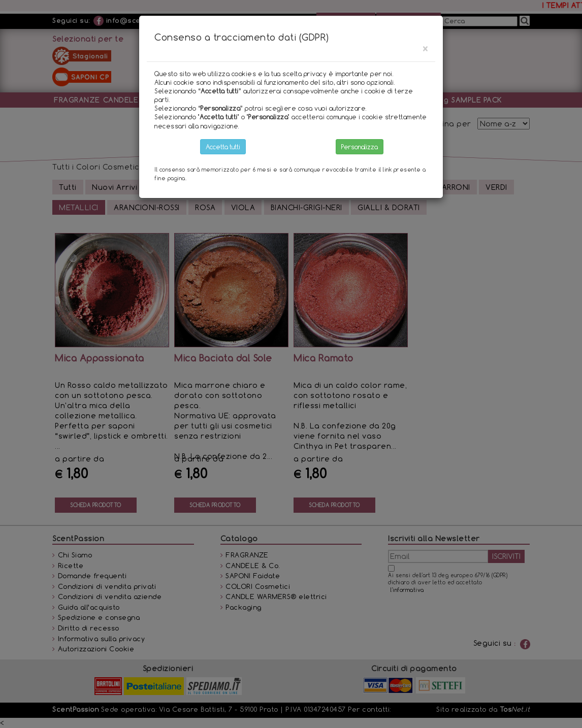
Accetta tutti (223, 147)
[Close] (425, 48)
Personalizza (360, 147)
